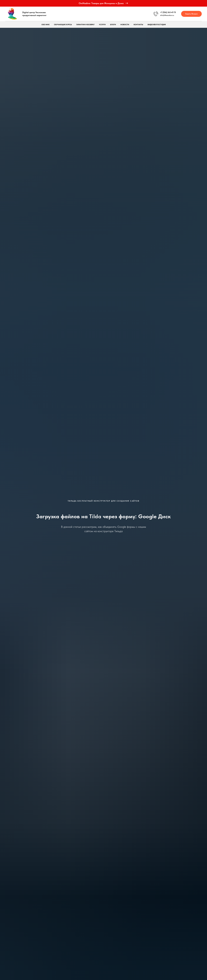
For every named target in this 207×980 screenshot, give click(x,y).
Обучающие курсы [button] (63, 25)
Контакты (138, 25)
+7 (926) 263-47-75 (168, 12)
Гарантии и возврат (85, 25)
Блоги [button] (113, 25)
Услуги (102, 25)
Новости (125, 25)
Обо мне (45, 25)
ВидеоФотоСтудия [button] (157, 25)
